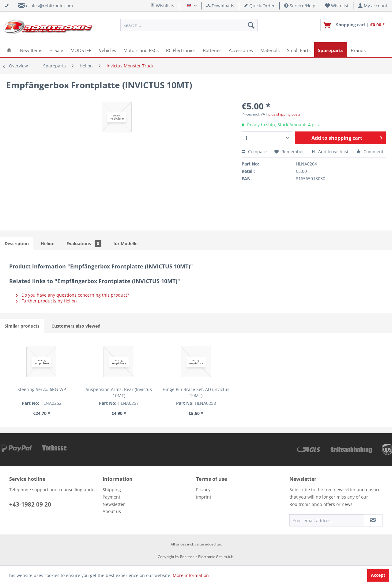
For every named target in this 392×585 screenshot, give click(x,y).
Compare (254, 152)
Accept (378, 575)
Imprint (204, 497)
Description (17, 243)
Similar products (22, 326)
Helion (48, 243)
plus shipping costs (284, 114)
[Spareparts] (331, 50)
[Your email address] (327, 520)
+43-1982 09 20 (30, 504)
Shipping (112, 490)
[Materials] (270, 50)
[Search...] (189, 25)
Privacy (203, 490)
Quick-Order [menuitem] (259, 6)
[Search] (251, 25)
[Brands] (358, 50)
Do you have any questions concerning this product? (72, 295)
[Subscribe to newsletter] (373, 520)
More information (191, 575)
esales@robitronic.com (49, 6)
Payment (111, 497)
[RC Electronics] (181, 50)
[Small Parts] (299, 50)
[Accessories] (241, 50)
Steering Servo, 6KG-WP (42, 389)
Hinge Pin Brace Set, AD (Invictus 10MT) (196, 392)
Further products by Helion (46, 301)
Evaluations (84, 243)
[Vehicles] (107, 50)
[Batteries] (212, 50)
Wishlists (162, 6)
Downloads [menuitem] (220, 6)
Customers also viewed (76, 326)
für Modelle (125, 243)
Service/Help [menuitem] (300, 6)
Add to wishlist (330, 152)
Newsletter (114, 504)
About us (112, 511)
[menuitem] (337, 6)
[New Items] (31, 50)
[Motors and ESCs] (141, 50)
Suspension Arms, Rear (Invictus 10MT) (119, 392)
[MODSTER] (81, 50)
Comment (370, 152)
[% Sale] (56, 50)
